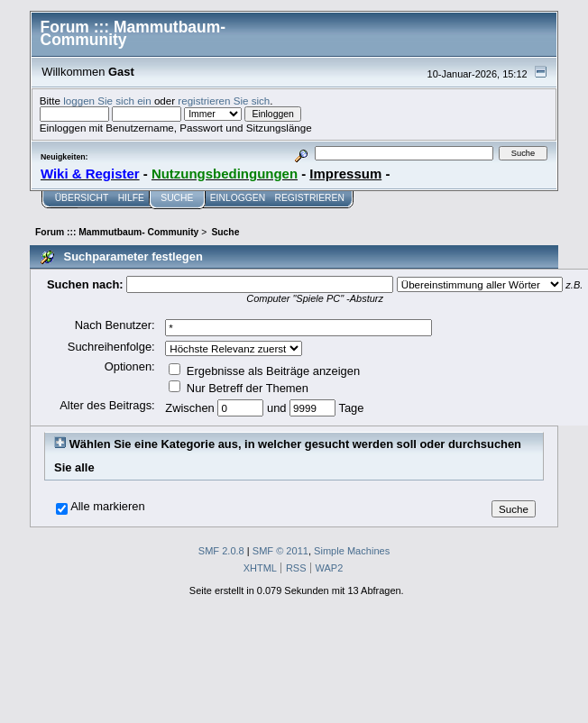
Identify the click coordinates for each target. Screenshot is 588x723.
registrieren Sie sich (224, 101)
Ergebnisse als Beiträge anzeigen (264, 371)
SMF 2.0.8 (221, 551)
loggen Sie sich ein (107, 101)
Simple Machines (352, 551)
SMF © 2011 (280, 551)
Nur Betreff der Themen (239, 388)
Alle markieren (108, 507)
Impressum (345, 174)
